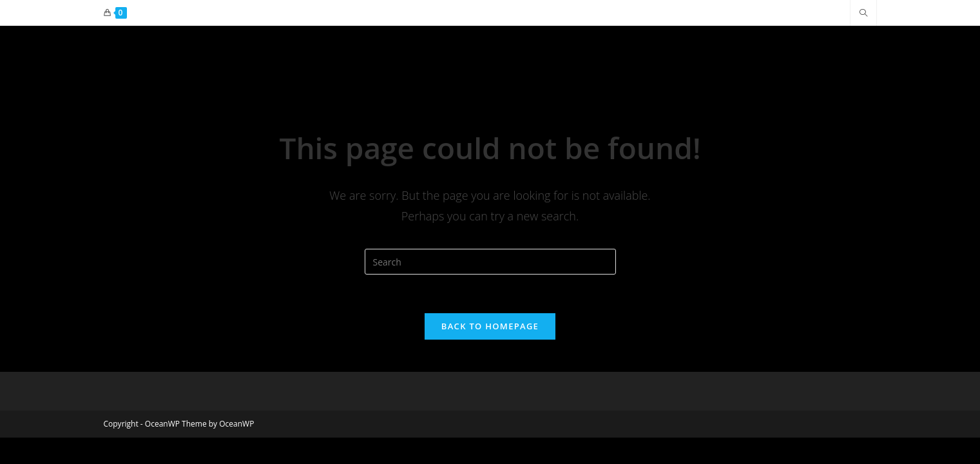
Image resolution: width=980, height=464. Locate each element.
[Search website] (863, 14)
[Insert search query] (490, 262)
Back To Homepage (490, 326)
